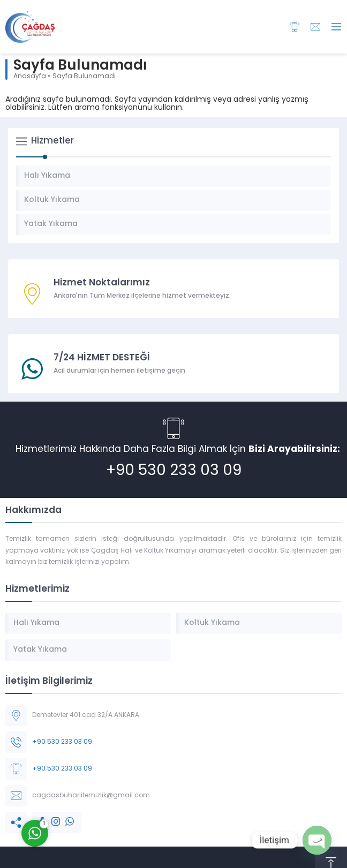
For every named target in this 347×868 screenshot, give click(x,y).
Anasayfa (30, 77)
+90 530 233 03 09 (174, 471)
